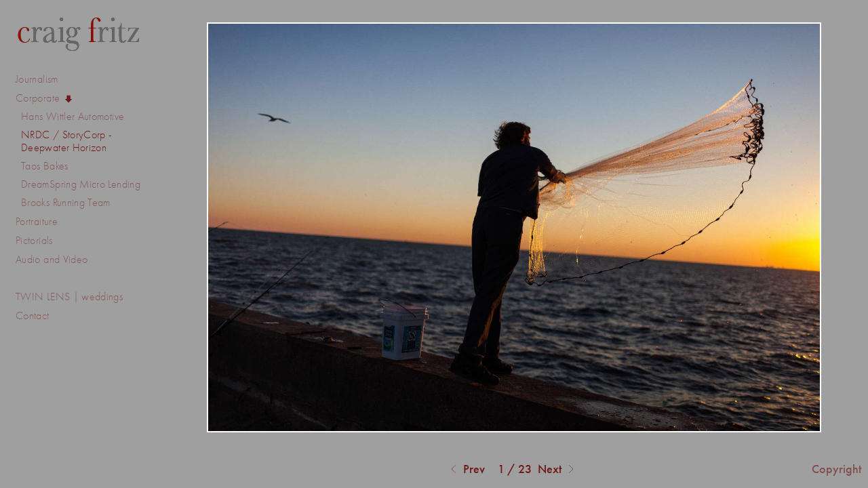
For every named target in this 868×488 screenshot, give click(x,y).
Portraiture (37, 221)
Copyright (836, 469)
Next (558, 470)
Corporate (45, 98)
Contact (33, 316)
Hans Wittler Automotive (73, 116)
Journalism (44, 79)
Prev (466, 470)
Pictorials (34, 240)
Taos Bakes (45, 166)
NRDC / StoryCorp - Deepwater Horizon (66, 141)
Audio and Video (59, 260)
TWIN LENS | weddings (69, 297)
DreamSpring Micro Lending (81, 184)
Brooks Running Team (66, 202)
